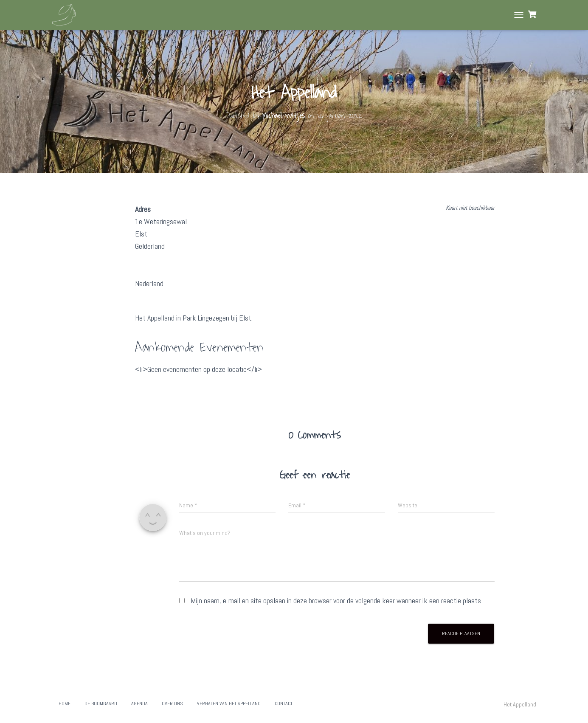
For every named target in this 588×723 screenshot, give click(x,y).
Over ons (172, 703)
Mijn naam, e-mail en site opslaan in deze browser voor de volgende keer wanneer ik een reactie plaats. (336, 601)
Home (65, 703)
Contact (284, 703)
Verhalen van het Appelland (229, 703)
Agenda (139, 703)
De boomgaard (101, 703)
